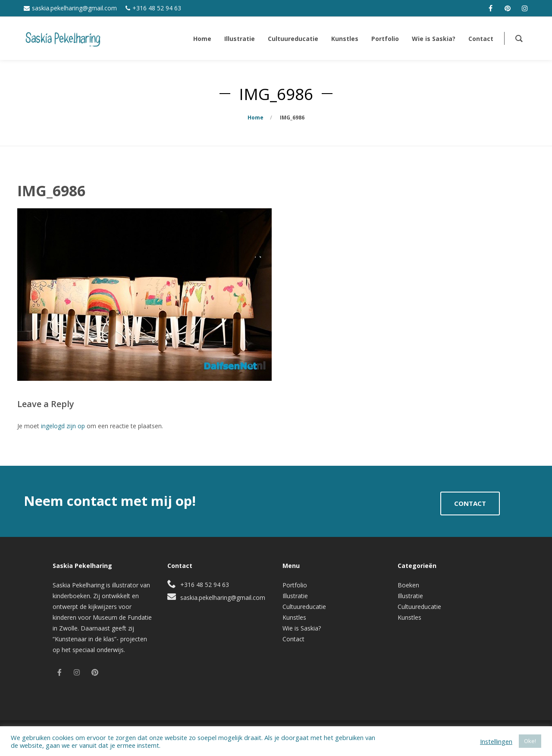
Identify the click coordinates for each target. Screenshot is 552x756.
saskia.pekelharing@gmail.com (74, 8)
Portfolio (295, 585)
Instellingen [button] (496, 741)
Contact (293, 639)
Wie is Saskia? (302, 628)
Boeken (408, 585)
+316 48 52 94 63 (157, 8)
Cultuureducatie (304, 607)
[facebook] (490, 8)
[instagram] (525, 8)
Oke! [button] (530, 741)
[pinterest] (508, 8)
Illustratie (295, 596)
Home (256, 118)
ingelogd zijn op (63, 426)
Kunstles (294, 617)
